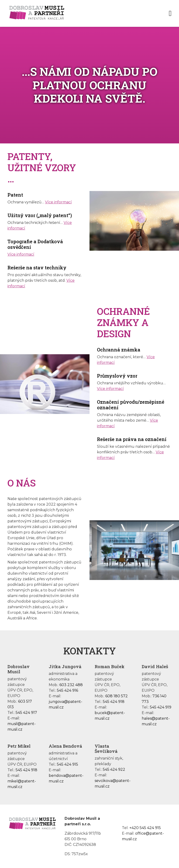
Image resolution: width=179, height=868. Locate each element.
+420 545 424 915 (145, 828)
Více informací (58, 202)
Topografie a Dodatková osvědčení (35, 244)
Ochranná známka (119, 350)
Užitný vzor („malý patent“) (40, 215)
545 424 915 (67, 764)
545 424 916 (67, 690)
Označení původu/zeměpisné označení (131, 405)
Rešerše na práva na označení (132, 439)
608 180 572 (117, 696)
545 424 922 (114, 769)
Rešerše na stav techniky (37, 267)
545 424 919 (161, 707)
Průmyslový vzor (117, 376)
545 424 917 (26, 713)
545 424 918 (114, 702)
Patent (15, 195)
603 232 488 (71, 685)
